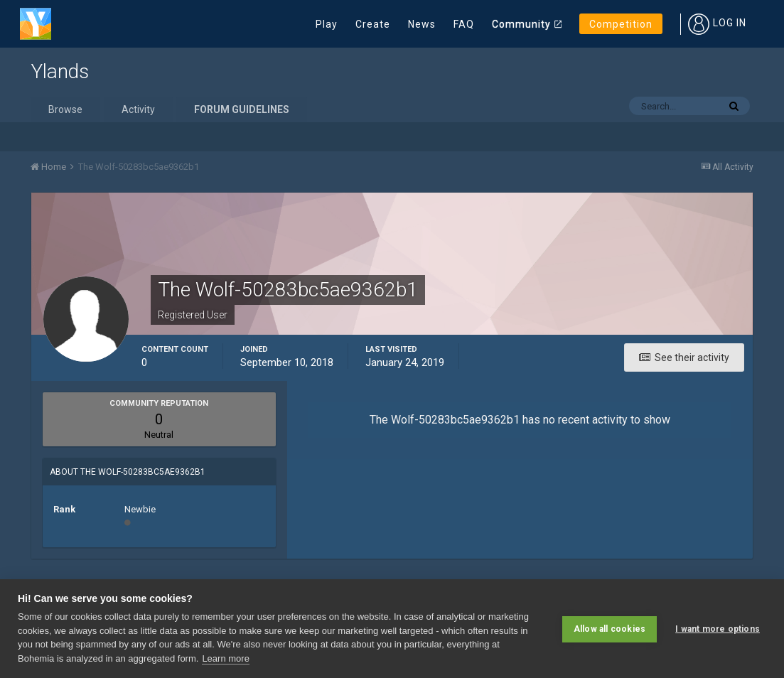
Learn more (225, 658)
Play (327, 24)
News (422, 24)
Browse (65, 109)
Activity (138, 109)
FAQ (464, 24)
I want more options (718, 628)
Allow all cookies (610, 628)
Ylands (60, 71)
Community (521, 24)
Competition (621, 24)
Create (373, 24)
